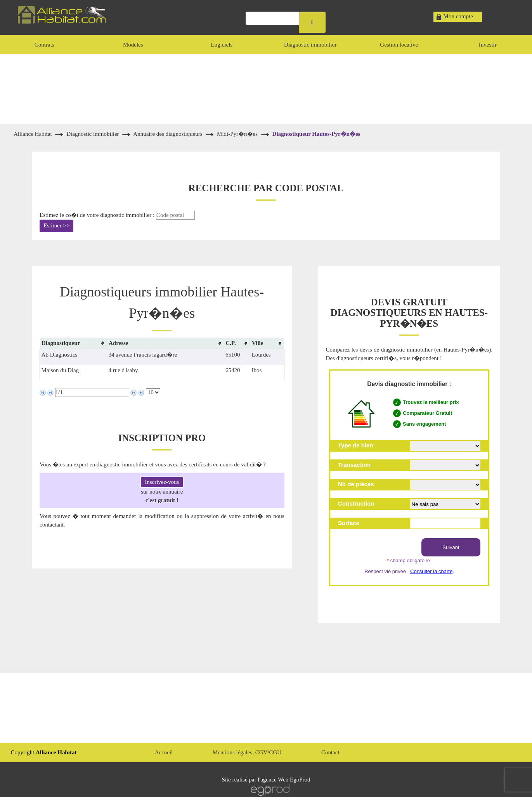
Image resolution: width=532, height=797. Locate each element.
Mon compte (458, 16)
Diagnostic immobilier (93, 134)
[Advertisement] (266, 89)
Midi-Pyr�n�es (237, 134)
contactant (52, 525)
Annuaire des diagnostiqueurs (168, 134)
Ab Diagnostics (60, 355)
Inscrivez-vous (162, 482)
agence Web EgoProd (285, 780)
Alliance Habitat (33, 134)
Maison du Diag (60, 370)
